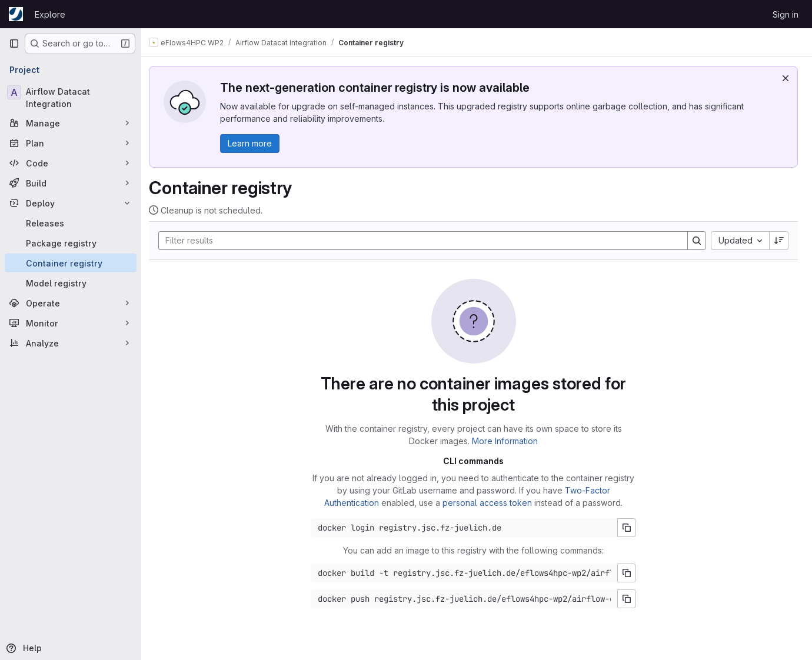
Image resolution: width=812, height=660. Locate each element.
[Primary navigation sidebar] (14, 44)
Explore (50, 14)
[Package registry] (71, 243)
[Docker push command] (468, 599)
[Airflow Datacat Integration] (71, 98)
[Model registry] (71, 283)
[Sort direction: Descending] (779, 241)
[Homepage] (16, 14)
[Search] (420, 241)
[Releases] (71, 223)
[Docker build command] (468, 573)
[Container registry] (71, 263)
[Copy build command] (630, 573)
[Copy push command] (630, 599)
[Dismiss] (786, 78)
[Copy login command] (630, 528)
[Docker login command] (468, 528)
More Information (508, 441)
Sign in (786, 14)
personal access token (491, 503)
